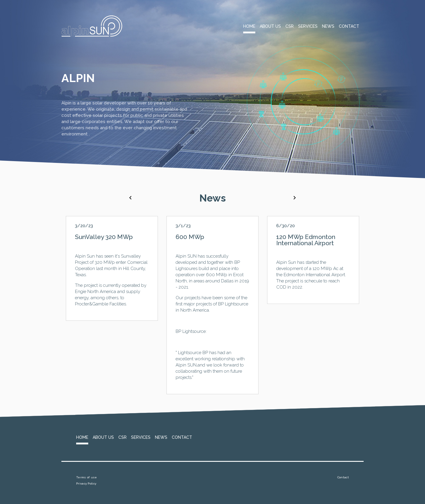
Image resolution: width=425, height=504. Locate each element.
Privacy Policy (86, 483)
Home (249, 26)
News (328, 26)
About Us (270, 26)
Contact (349, 26)
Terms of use (87, 477)
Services (308, 26)
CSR (290, 26)
